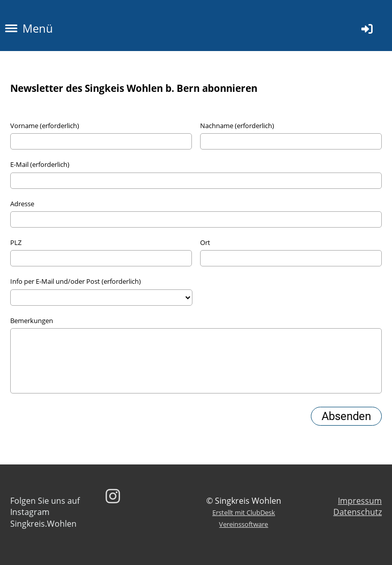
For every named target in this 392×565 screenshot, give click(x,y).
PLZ (16, 242)
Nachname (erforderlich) (237, 126)
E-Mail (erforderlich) (40, 164)
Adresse (22, 204)
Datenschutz (358, 512)
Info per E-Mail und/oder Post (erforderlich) (76, 281)
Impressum (360, 501)
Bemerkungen (32, 321)
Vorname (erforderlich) (45, 126)
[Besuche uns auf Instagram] (113, 496)
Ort (205, 242)
